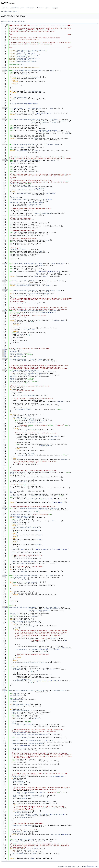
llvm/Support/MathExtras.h (26, 61)
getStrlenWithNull (26, 160)
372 (4, 607)
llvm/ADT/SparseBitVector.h (27, 52)
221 (4, 370)
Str (19, 352)
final (21, 784)
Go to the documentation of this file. (13, 21)
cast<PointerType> (41, 734)
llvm (23, 64)
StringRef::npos (59, 320)
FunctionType (15, 496)
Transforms (8, 12)
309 (4, 508)
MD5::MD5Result (19, 781)
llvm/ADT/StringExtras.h (25, 53)
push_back (27, 408)
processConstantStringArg (27, 508)
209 (4, 352)
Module (13, 163)
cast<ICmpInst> (27, 737)
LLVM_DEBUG (19, 649)
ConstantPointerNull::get (24, 734)
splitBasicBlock (28, 187)
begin (48, 240)
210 (4, 353)
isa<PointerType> (20, 97)
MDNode (16, 797)
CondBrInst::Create (19, 748)
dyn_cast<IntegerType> (32, 77)
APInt (14, 552)
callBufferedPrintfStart (29, 370)
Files (48, 8)
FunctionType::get (37, 496)
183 (4, 311)
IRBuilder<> (37, 71)
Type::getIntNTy (29, 562)
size (42, 421)
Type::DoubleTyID (35, 91)
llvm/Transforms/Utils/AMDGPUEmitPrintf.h (32, 50)
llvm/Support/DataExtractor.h (27, 58)
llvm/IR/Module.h (23, 57)
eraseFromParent (36, 190)
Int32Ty (17, 127)
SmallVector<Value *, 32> (21, 621)
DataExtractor (15, 515)
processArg (24, 290)
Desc (56, 119)
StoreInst (17, 668)
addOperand (23, 799)
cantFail (15, 549)
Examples (55, 8)
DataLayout (19, 577)
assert (13, 695)
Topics (22, 8)
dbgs (25, 649)
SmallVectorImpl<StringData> (22, 375)
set (17, 337)
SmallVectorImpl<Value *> (47, 510)
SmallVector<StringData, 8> (22, 711)
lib (2, 12)
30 (4, 71)
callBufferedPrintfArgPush (18, 607)
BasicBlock (14, 184)
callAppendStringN (26, 264)
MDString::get (37, 795)
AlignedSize (20, 355)
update (21, 783)
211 (4, 355)
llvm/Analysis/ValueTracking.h (28, 55)
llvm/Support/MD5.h (24, 60)
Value (16, 71)
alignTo (32, 421)
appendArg (23, 144)
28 (4, 68)
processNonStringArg (27, 576)
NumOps (16, 693)
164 (4, 281)
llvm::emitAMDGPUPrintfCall (24, 690)
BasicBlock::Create (24, 193)
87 (4, 160)
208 (4, 350)
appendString (24, 281)
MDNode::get (29, 797)
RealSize (19, 353)
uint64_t (20, 519)
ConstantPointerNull (19, 733)
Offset (30, 516)
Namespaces (31, 8)
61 (4, 119)
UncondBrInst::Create (18, 250)
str (30, 511)
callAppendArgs (25, 119)
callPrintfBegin (25, 108)
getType (25, 74)
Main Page (5, 8)
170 (4, 290)
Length (42, 265)
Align (53, 639)
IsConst (17, 356)
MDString (16, 795)
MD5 (14, 780)
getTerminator (22, 190)
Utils (15, 12)
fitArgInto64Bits (26, 71)
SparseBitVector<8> (37, 311)
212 (4, 356)
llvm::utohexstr (29, 792)
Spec (17, 333)
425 (4, 690)
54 (4, 108)
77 (4, 144)
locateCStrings (24, 311)
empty (36, 718)
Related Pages (14, 8)
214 (4, 359)
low (41, 792)
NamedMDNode (16, 777)
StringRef (52, 311)
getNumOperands (27, 811)
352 (4, 576)
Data (16, 232)
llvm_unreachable (16, 104)
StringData (18, 350)
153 (4, 264)
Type (12, 491)
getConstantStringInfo (25, 419)
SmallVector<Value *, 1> (19, 474)
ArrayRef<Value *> (36, 372)
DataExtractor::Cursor (18, 516)
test (27, 416)
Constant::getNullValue (42, 213)
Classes (40, 8)
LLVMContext (16, 714)
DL (25, 577)
